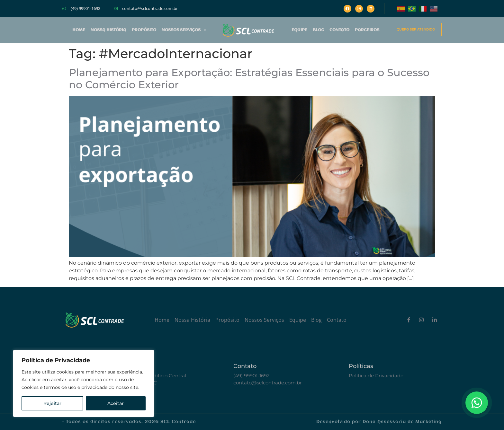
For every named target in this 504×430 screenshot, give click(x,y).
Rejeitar (52, 403)
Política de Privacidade (376, 376)
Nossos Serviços (184, 30)
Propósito (144, 30)
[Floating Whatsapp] (477, 403)
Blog (318, 30)
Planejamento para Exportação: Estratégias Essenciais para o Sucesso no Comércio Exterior (249, 79)
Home (79, 30)
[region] (84, 383)
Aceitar (116, 403)
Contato (339, 30)
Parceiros (367, 30)
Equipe (299, 30)
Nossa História (108, 30)
